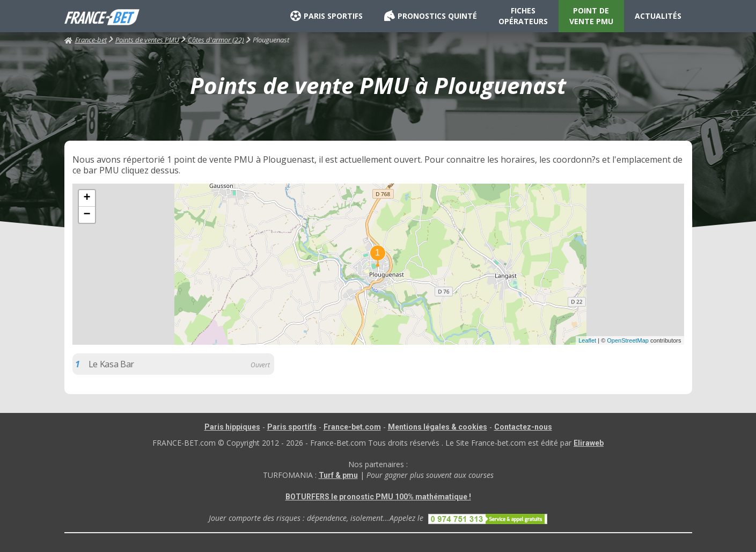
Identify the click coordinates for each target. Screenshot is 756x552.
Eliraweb (589, 443)
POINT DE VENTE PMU (591, 16)
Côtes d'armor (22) (216, 40)
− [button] (87, 215)
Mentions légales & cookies (438, 427)
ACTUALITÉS (658, 16)
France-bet (86, 40)
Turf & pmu (338, 475)
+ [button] (87, 198)
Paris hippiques (232, 427)
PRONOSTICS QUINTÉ (431, 16)
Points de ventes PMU (147, 40)
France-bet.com (352, 427)
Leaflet (587, 340)
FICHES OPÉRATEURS (523, 16)
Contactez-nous (523, 427)
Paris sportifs (292, 427)
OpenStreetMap (628, 340)
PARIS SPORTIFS (326, 16)
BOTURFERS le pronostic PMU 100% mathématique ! (378, 497)
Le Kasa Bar (111, 364)
